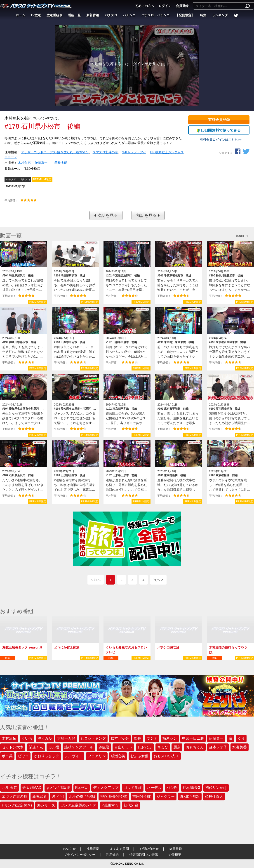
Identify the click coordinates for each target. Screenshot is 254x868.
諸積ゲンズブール (79, 747)
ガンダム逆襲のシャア (78, 805)
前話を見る (148, 215)
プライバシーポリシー (80, 855)
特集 (203, 15)
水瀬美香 (240, 747)
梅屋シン (170, 738)
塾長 (138, 738)
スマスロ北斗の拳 (105, 152)
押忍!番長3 (191, 788)
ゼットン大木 (13, 747)
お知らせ (69, 849)
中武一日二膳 (193, 738)
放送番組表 (54, 15)
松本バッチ (120, 738)
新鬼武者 (40, 796)
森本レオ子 (218, 747)
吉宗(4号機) (142, 796)
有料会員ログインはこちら (219, 140)
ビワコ (23, 756)
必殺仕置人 (214, 796)
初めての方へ (145, 6)
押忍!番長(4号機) (114, 796)
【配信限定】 (185, 15)
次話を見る (106, 215)
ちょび (163, 747)
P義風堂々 (110, 805)
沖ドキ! (58, 796)
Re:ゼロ (82, 788)
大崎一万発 (66, 738)
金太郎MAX (32, 788)
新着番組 (93, 15)
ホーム (20, 15)
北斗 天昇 (9, 788)
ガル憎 (54, 747)
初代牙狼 (131, 805)
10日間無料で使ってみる (219, 130)
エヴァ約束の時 (14, 796)
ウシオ (152, 738)
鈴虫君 (104, 747)
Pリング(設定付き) (17, 805)
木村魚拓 (24, 163)
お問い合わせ (149, 849)
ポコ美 (7, 756)
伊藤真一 (41, 163)
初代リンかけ (216, 788)
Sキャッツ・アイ (134, 152)
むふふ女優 (139, 756)
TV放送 (36, 15)
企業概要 (175, 855)
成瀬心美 (118, 756)
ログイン (165, 6)
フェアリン (97, 756)
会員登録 (182, 6)
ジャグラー (166, 796)
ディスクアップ (106, 788)
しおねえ (145, 747)
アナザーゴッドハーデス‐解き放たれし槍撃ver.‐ (55, 152)
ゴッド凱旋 (133, 788)
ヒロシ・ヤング (93, 738)
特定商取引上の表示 (144, 855)
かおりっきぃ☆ (47, 756)
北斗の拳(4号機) (82, 796)
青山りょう (123, 747)
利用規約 (112, 855)
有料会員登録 (219, 120)
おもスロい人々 (166, 756)
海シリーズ (46, 805)
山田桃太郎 (59, 163)
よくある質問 (119, 849)
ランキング (220, 15)
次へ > (158, 580)
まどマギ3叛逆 (58, 788)
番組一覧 (74, 15)
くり (241, 738)
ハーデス (154, 788)
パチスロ (111, 15)
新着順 (240, 236)
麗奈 (177, 747)
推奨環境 (93, 849)
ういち (27, 738)
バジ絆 (172, 788)
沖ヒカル (45, 738)
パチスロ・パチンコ (155, 15)
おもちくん (195, 747)
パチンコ (129, 15)
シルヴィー (73, 756)
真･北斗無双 (190, 796)
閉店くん (36, 747)
